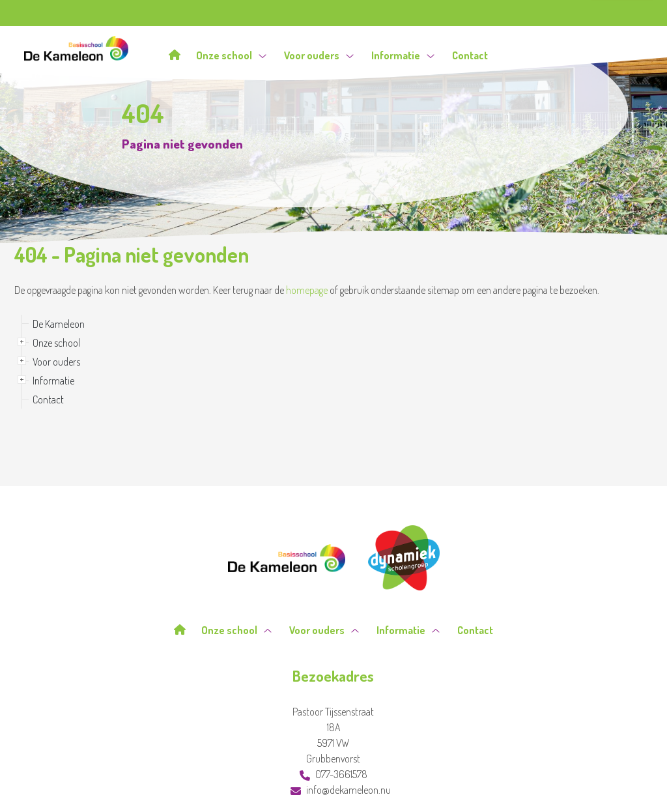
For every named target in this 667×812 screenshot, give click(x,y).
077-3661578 (333, 774)
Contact (470, 55)
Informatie (403, 55)
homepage (307, 290)
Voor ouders (319, 55)
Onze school (231, 55)
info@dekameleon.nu (341, 790)
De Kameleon (59, 324)
